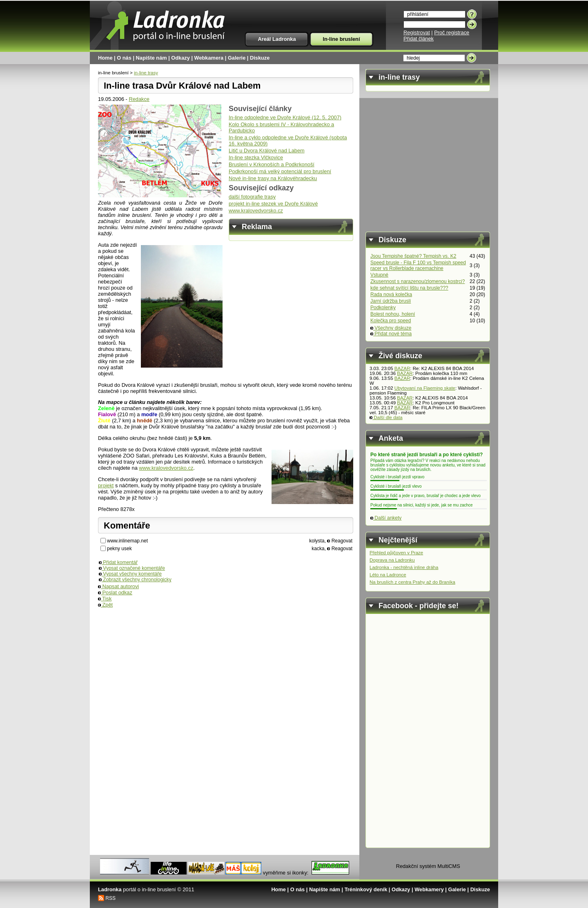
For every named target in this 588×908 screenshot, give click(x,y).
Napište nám (151, 58)
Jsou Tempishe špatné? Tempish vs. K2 (413, 256)
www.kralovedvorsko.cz (256, 211)
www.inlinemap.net (127, 541)
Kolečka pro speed (391, 321)
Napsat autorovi (118, 586)
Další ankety (386, 518)
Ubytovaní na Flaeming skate (425, 388)
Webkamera (209, 58)
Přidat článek (419, 39)
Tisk (105, 599)
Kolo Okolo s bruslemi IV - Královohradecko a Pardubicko (281, 127)
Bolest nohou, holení (393, 314)
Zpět (105, 605)
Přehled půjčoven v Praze (396, 553)
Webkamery (429, 889)
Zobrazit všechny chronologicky (135, 580)
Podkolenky (383, 308)
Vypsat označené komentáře (132, 568)
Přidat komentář (118, 562)
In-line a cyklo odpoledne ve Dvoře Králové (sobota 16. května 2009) (288, 141)
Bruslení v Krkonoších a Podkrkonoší (272, 164)
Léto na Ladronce (388, 575)
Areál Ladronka (277, 39)
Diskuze (260, 58)
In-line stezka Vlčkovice (256, 157)
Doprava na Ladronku (392, 560)
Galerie (237, 58)
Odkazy (180, 58)
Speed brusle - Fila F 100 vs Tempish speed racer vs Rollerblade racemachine (418, 265)
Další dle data (386, 417)
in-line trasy (146, 73)
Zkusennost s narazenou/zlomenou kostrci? (418, 281)
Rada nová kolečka (391, 294)
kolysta (317, 541)
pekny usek (119, 549)
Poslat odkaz (115, 592)
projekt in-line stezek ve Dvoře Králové (273, 204)
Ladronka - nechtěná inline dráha (404, 567)
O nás (124, 58)
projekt (106, 485)
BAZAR (402, 368)
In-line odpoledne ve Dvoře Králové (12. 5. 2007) (285, 117)
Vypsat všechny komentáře (130, 574)
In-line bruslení (341, 39)
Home (105, 58)
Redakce (139, 99)
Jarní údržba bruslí (391, 301)
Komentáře (127, 525)
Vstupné (379, 275)
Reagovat (340, 541)
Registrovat (417, 32)
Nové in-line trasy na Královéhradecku (273, 178)
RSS (110, 898)
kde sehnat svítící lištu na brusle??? (409, 288)
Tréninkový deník (366, 889)
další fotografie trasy (252, 197)
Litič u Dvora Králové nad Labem (267, 151)
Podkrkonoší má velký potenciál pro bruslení (280, 171)
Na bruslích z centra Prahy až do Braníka (412, 582)
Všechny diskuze (391, 328)
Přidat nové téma (391, 334)
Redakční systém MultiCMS (428, 866)
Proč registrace (452, 32)
